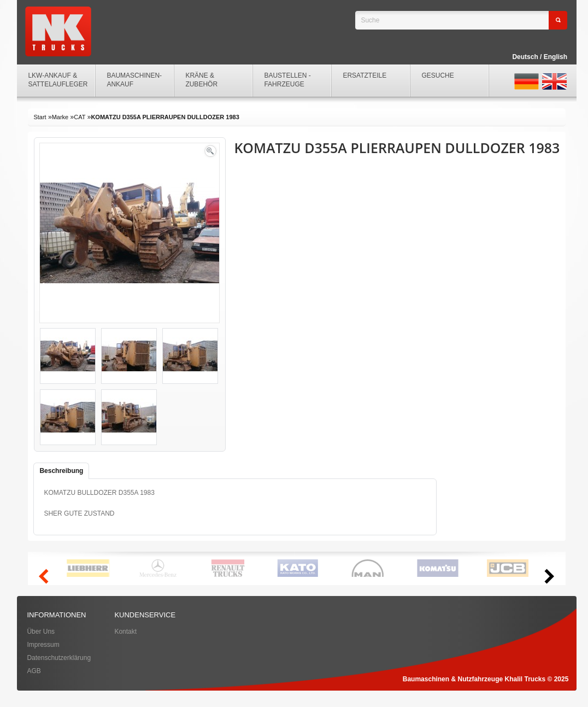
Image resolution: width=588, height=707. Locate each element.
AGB (34, 671)
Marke (60, 117)
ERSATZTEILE (364, 75)
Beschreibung (61, 471)
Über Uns (41, 632)
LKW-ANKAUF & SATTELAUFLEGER (58, 80)
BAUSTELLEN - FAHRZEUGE (287, 80)
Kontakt (125, 632)
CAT (80, 117)
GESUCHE (437, 75)
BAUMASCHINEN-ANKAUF (134, 80)
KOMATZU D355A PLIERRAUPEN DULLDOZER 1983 (165, 117)
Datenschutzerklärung (59, 658)
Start (40, 117)
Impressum (43, 645)
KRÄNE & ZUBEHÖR (201, 80)
